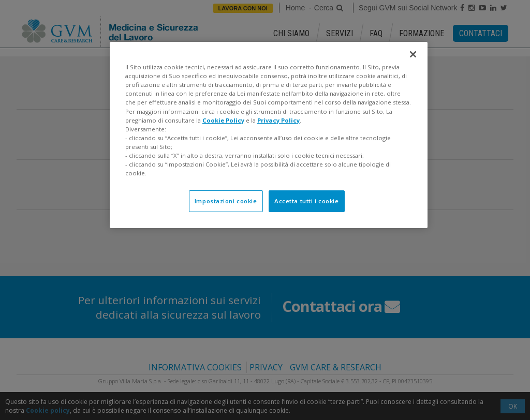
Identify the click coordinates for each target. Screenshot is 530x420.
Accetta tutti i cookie (307, 201)
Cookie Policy (223, 120)
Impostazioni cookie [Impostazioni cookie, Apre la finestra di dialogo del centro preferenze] (226, 201)
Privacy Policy (278, 120)
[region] (269, 135)
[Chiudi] (413, 54)
